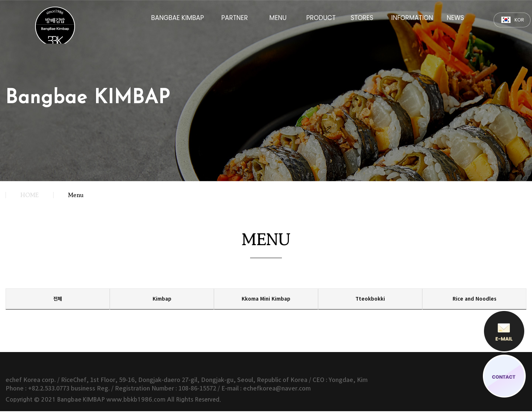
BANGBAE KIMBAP (178, 17)
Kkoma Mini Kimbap (266, 301)
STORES (362, 17)
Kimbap (162, 301)
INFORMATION (412, 17)
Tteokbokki (370, 301)
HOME (29, 195)
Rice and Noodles (475, 301)
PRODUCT (321, 17)
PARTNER (235, 17)
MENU (278, 17)
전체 (58, 301)
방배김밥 (59, 27)
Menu (76, 195)
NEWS (455, 17)
